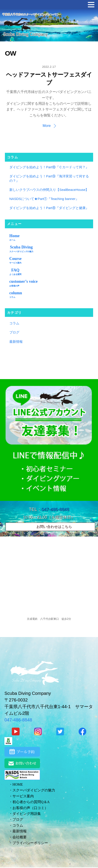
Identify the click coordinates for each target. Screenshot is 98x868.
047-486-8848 (55, 509)
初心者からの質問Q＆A (31, 802)
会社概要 (20, 837)
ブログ (14, 332)
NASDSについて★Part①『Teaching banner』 (44, 199)
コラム (14, 323)
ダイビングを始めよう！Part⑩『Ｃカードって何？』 (49, 167)
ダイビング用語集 (27, 814)
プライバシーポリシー (30, 843)
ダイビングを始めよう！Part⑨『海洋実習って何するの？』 (49, 178)
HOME (18, 784)
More (47, 126)
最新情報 (16, 342)
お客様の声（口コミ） (30, 808)
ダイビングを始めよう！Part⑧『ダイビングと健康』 (49, 208)
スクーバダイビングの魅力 (34, 790)
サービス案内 (23, 796)
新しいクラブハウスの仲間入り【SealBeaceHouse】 (49, 190)
